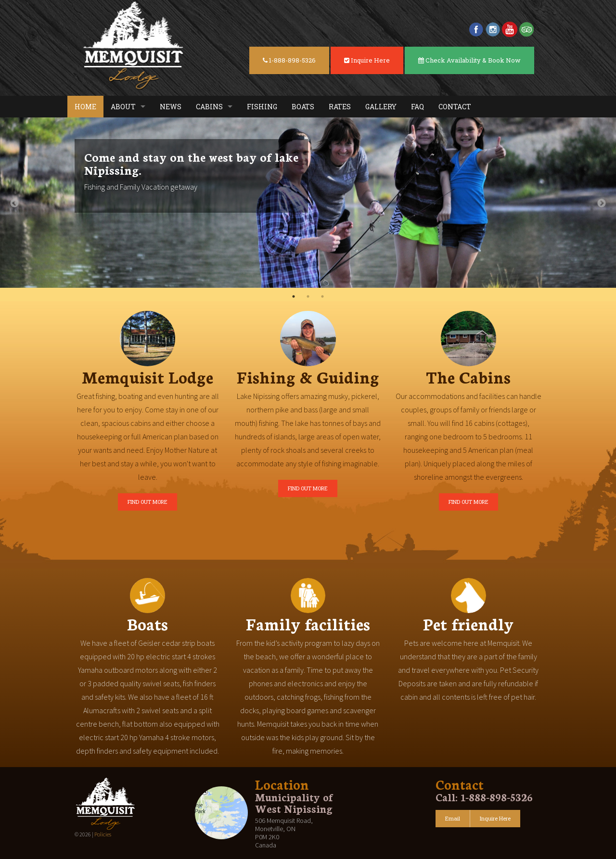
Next (602, 204)
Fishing (262, 107)
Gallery (381, 107)
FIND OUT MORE (148, 502)
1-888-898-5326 (289, 60)
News (171, 107)
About (123, 107)
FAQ (417, 107)
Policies (103, 834)
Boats (303, 107)
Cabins (209, 107)
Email (453, 818)
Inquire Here (367, 60)
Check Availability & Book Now (469, 60)
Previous (14, 204)
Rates (340, 107)
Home (85, 107)
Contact (455, 107)
